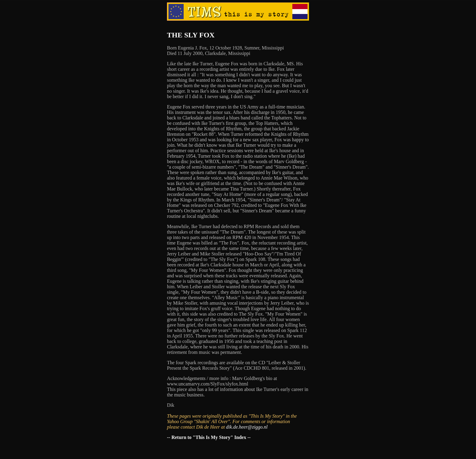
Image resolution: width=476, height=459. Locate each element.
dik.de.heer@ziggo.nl (247, 427)
